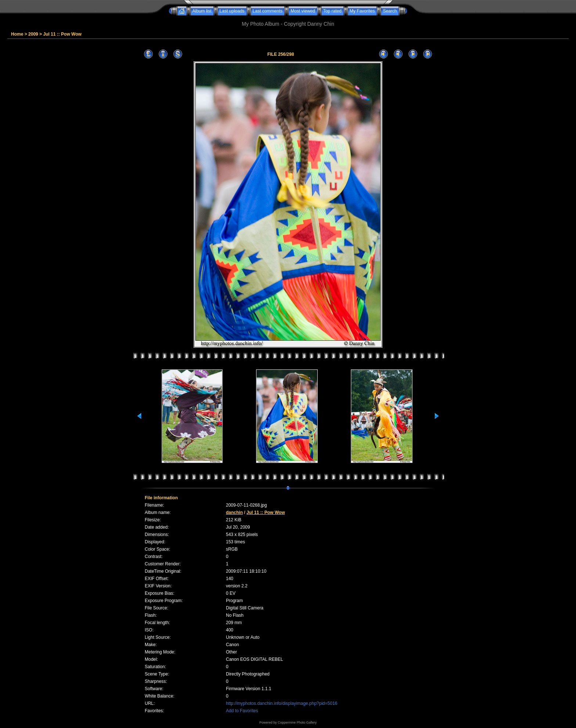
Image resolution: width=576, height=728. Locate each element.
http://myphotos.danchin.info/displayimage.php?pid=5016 (282, 703)
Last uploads (232, 11)
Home (17, 34)
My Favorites (362, 11)
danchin (234, 513)
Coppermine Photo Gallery (297, 722)
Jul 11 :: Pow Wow (62, 34)
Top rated (332, 11)
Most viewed (303, 11)
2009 (33, 34)
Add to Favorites (242, 711)
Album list (202, 11)
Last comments (268, 11)
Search (390, 11)
